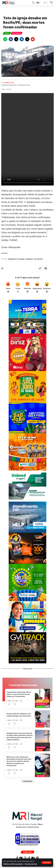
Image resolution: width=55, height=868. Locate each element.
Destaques (17, 33)
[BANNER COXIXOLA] (27, 317)
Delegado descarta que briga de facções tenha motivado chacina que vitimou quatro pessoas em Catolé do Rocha (20, 736)
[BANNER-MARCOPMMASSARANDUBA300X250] (27, 617)
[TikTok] (29, 858)
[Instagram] (25, 858)
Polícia (39, 750)
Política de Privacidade (13, 864)
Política (40, 726)
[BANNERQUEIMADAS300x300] (27, 452)
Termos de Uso (31, 864)
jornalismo (38, 259)
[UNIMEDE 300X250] (27, 486)
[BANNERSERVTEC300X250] (27, 548)
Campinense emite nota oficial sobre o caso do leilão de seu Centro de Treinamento (19, 694)
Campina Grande (40, 701)
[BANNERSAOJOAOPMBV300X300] (27, 582)
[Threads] (37, 858)
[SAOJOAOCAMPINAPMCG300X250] (27, 386)
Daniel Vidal (9, 83)
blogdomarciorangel (16, 259)
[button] (47, 863)
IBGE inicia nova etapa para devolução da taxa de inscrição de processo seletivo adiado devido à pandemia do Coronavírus (19, 761)
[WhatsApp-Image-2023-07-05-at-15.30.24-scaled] (27, 352)
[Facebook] (17, 858)
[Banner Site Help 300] (27, 517)
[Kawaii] (33, 858)
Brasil (7, 33)
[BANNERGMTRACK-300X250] (27, 648)
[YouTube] (21, 858)
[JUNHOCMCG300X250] (27, 417)
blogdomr (29, 259)
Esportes (40, 707)
